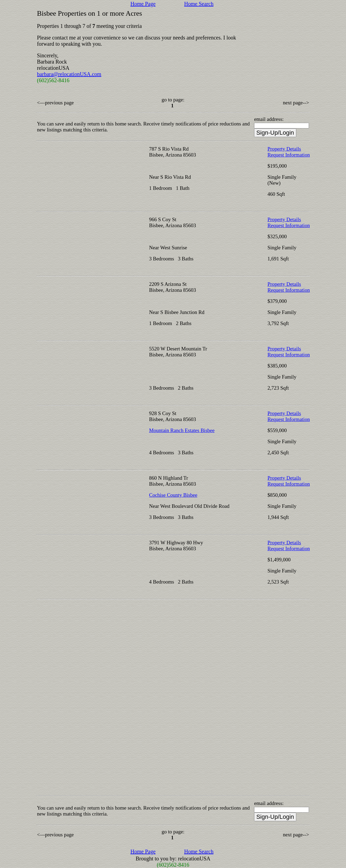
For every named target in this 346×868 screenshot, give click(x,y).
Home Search (199, 4)
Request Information (289, 155)
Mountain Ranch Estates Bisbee (182, 430)
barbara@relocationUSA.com (69, 74)
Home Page (143, 4)
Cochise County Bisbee (173, 495)
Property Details (284, 149)
